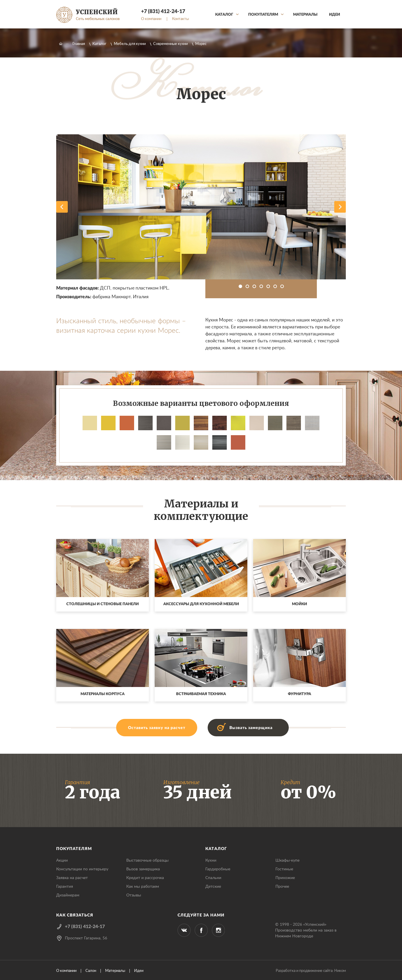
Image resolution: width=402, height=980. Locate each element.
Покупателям (263, 15)
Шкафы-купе (287, 860)
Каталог (224, 15)
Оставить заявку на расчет (157, 728)
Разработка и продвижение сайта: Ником (311, 971)
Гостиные (284, 869)
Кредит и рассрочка (145, 878)
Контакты (180, 19)
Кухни (211, 860)
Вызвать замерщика (251, 728)
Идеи (335, 15)
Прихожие (285, 878)
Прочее (282, 887)
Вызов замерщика (143, 869)
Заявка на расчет (72, 878)
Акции (62, 860)
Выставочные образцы (147, 860)
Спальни (213, 878)
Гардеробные (218, 869)
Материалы (305, 15)
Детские (213, 887)
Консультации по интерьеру (82, 869)
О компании (151, 19)
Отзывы (134, 895)
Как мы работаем (143, 887)
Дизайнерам (68, 895)
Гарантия (65, 887)
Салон (91, 971)
